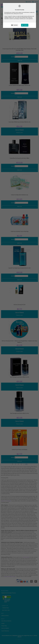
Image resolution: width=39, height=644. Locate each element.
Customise (15, 25)
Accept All (26, 25)
